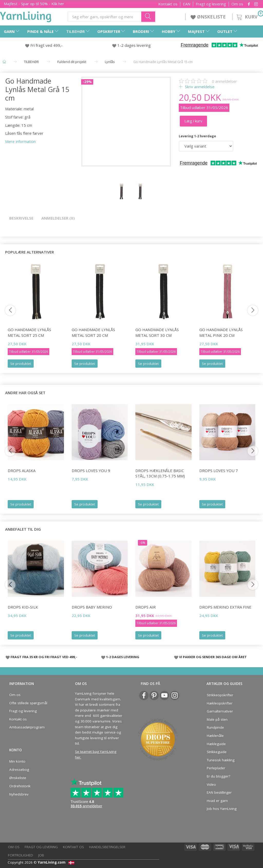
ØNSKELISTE (209, 17)
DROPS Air (145, 607)
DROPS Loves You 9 (91, 471)
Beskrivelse (21, 218)
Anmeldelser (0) (58, 218)
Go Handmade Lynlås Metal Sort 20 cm (93, 332)
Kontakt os (168, 4)
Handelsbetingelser (107, 847)
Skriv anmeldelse (199, 87)
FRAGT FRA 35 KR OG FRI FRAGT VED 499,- (44, 657)
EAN (187, 4)
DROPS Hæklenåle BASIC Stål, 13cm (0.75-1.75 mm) (160, 473)
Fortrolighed (21, 855)
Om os (237, 4)
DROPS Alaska (22, 471)
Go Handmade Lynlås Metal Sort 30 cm (157, 332)
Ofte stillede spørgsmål (28, 703)
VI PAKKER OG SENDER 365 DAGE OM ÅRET (213, 657)
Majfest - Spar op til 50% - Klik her (34, 4)
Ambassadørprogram (27, 727)
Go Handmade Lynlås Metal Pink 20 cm (221, 332)
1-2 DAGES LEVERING (123, 657)
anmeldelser (224, 81)
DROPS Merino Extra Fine (225, 607)
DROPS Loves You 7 (219, 471)
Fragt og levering (211, 4)
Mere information (20, 141)
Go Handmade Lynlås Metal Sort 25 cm (29, 332)
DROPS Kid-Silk (23, 607)
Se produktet (21, 364)
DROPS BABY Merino (92, 607)
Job (41, 855)
